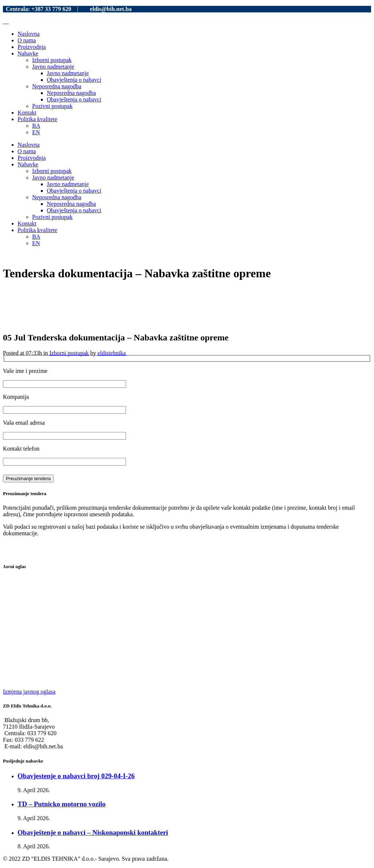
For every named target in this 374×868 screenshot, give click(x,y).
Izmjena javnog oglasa (29, 692)
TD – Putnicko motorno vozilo (62, 804)
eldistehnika (112, 353)
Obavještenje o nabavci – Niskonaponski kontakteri (93, 832)
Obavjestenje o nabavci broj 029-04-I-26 (76, 776)
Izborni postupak (69, 353)
